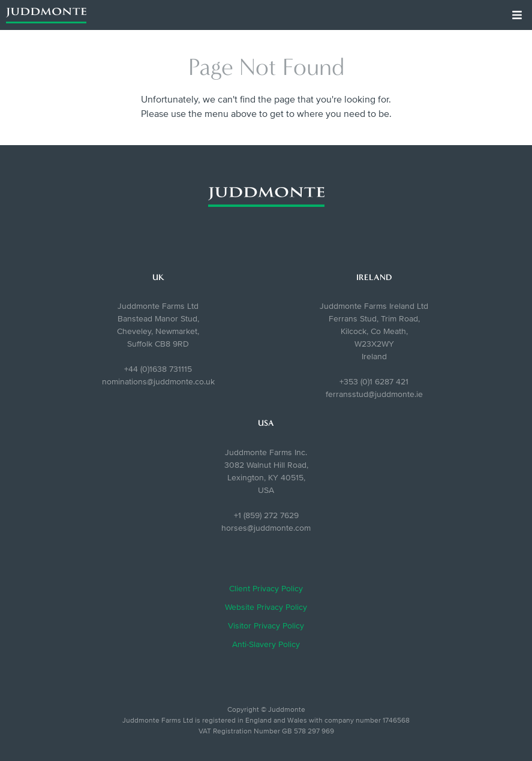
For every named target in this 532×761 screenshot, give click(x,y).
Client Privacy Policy (266, 589)
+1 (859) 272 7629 (266, 515)
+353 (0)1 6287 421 (374, 382)
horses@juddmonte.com (266, 528)
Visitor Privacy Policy (266, 626)
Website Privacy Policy (266, 607)
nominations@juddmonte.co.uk (158, 382)
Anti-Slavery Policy (266, 644)
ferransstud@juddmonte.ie (374, 394)
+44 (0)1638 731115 (158, 369)
